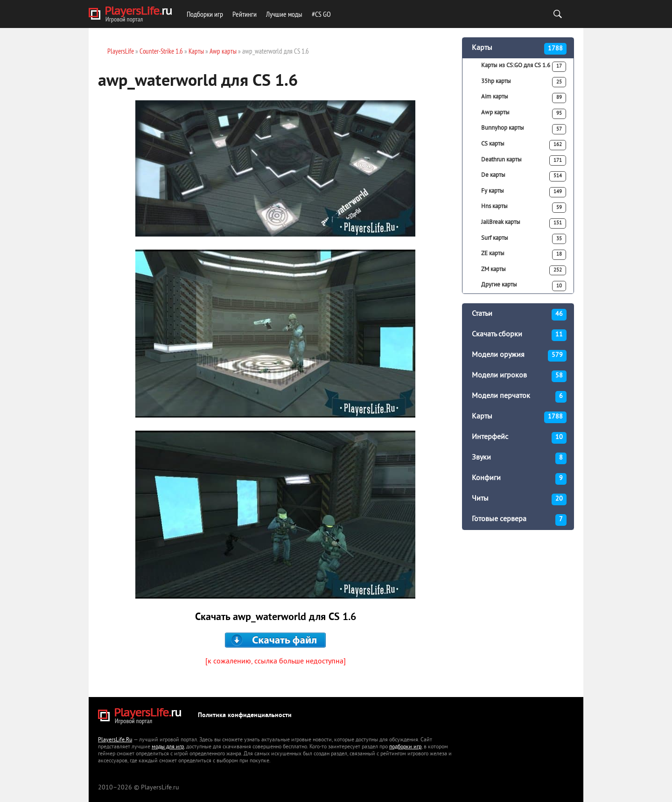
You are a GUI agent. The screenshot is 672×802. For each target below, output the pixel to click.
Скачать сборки (519, 335)
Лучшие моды (284, 14)
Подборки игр (205, 14)
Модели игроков (519, 376)
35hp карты (524, 82)
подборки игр (405, 747)
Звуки (519, 458)
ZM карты (524, 271)
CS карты (524, 145)
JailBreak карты (524, 223)
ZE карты (524, 255)
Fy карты (524, 192)
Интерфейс (519, 438)
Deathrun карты (524, 160)
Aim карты (524, 98)
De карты (524, 176)
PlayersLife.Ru (115, 740)
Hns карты (524, 208)
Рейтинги (245, 14)
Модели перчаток (519, 397)
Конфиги (519, 479)
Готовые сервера (519, 520)
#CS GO (321, 14)
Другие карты (524, 286)
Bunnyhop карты (524, 129)
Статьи (519, 315)
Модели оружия (519, 356)
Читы (519, 499)
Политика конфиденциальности (245, 715)
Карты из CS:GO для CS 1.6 (524, 67)
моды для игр (168, 747)
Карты (519, 49)
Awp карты (524, 114)
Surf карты (524, 239)
